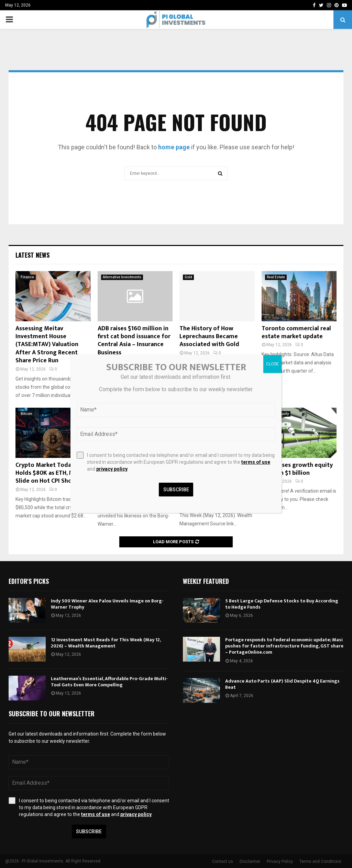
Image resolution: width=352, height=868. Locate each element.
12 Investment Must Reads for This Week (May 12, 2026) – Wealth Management (106, 643)
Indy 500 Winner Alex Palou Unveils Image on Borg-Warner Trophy (107, 604)
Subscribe (89, 832)
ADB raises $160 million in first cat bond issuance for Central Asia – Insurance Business (134, 341)
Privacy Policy (280, 861)
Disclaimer (250, 861)
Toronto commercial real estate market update (296, 333)
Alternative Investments (122, 277)
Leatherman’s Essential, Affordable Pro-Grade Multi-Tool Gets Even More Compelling (109, 682)
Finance (27, 277)
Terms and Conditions (320, 861)
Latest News (32, 255)
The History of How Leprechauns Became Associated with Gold (209, 337)
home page (174, 147)
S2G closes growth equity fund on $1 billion (297, 469)
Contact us (223, 861)
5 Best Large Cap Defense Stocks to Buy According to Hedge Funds (282, 604)
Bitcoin (26, 414)
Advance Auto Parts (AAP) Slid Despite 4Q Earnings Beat (282, 684)
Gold (188, 277)
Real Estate (276, 277)
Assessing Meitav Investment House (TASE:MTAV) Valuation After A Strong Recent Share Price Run (47, 345)
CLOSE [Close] (272, 364)
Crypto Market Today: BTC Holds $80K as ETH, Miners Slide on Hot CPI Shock (52, 473)
